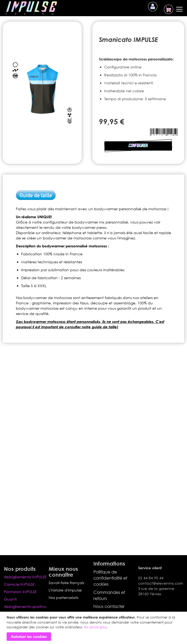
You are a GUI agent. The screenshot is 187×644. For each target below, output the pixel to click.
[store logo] (31, 8)
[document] (94, 628)
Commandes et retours (109, 595)
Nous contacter (109, 606)
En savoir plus (95, 627)
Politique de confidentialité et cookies (110, 578)
